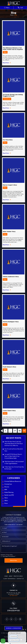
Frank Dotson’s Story (9, 367)
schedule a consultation (13, 628)
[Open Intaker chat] (10, 643)
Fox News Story (8, 140)
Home (12, 15)
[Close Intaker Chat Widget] (25, 630)
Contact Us (20, 579)
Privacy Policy (10, 555)
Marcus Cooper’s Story (10, 185)
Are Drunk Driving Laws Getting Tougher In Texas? (13, 95)
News (6, 498)
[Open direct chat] (23, 630)
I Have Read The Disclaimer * (9, 556)
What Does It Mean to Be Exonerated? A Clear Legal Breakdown (14, 463)
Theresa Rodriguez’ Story (11, 322)
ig (20, 619)
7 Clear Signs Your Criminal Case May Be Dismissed (14, 468)
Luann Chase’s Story (9, 411)
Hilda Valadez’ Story (9, 232)
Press (5, 143)
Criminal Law (7, 99)
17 (15, 431)
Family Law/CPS (9, 495)
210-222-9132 (13, 611)
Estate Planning (9, 492)
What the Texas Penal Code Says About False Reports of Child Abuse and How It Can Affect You (14, 444)
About (11, 576)
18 (20, 431)
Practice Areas (18, 576)
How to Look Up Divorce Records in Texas (14, 450)
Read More (6, 63)
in (11, 619)
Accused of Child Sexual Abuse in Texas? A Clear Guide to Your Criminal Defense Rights (13, 456)
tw (16, 619)
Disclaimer (3, 555)
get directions (13, 596)
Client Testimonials (9, 579)
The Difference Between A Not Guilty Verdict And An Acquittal (13, 49)
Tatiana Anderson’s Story (11, 277)
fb (7, 619)
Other (5, 52)
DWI (6, 490)
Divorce (7, 487)
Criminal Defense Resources (13, 481)
